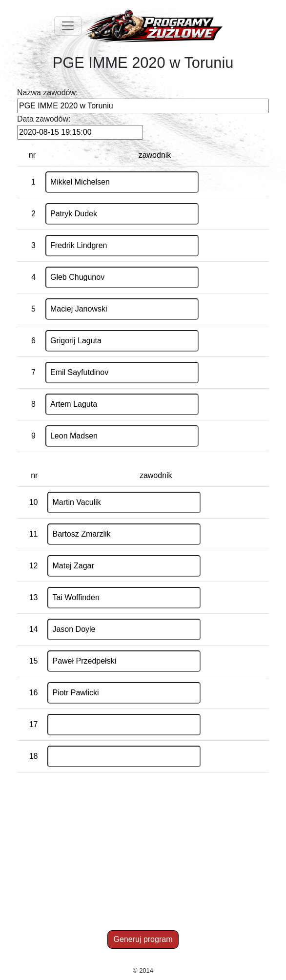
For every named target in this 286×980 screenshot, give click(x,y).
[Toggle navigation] (68, 26)
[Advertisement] (144, 858)
